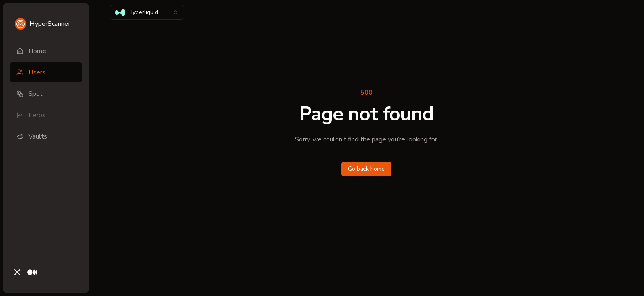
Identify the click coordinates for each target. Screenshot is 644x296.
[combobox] (147, 12)
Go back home (366, 169)
